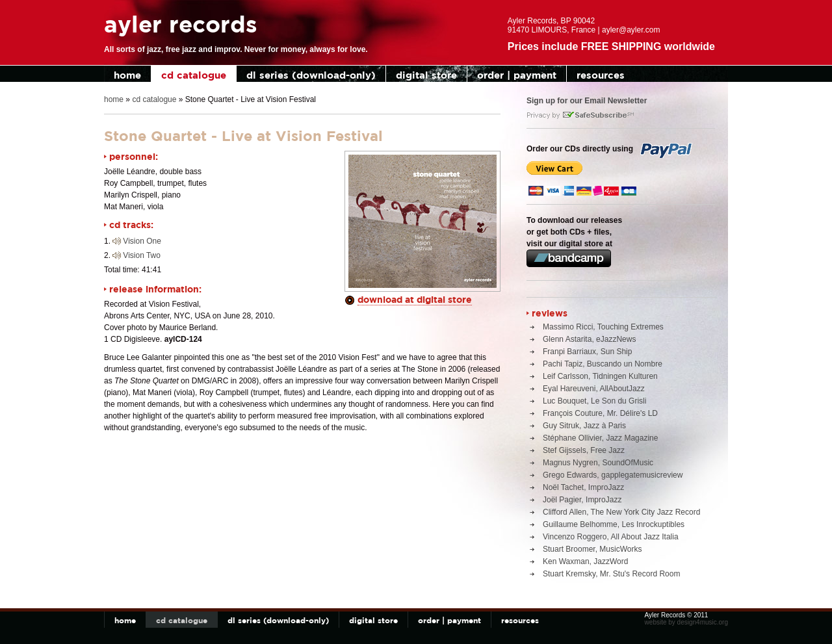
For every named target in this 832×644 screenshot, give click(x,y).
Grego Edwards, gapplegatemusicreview (613, 475)
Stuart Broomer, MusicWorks (592, 549)
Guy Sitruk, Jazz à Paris (584, 426)
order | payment (517, 75)
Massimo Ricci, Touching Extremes (603, 327)
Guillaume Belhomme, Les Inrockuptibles (614, 524)
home (127, 75)
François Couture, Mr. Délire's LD (600, 413)
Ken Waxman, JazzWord (585, 561)
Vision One (142, 241)
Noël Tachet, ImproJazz (583, 487)
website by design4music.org (686, 622)
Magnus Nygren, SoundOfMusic (598, 463)
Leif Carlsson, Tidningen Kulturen (600, 376)
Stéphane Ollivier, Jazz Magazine (600, 438)
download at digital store (415, 299)
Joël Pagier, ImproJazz (582, 500)
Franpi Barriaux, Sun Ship (587, 352)
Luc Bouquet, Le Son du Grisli (594, 401)
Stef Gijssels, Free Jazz (584, 450)
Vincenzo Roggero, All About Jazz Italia (611, 537)
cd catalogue (194, 75)
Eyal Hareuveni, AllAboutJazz (594, 389)
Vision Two (142, 255)
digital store (426, 75)
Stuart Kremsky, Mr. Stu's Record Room (611, 574)
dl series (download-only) (311, 75)
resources (601, 75)
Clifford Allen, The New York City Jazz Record (621, 512)
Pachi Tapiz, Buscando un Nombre (603, 364)
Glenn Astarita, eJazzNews (589, 339)
